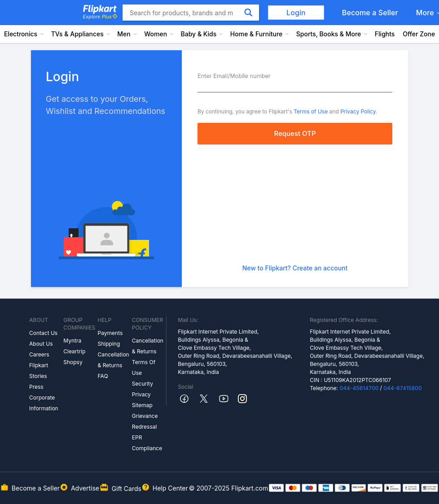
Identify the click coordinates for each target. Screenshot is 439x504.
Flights (385, 34)
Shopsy (73, 362)
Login (296, 13)
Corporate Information (44, 403)
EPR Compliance (147, 443)
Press (36, 387)
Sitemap (142, 405)
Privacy (141, 394)
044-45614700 (359, 388)
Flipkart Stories (39, 371)
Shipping (109, 344)
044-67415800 (403, 388)
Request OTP (295, 133)
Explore (100, 17)
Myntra (72, 341)
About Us (41, 344)
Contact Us (43, 333)
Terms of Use (311, 111)
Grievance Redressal (145, 421)
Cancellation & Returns (114, 360)
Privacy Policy (358, 111)
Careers (39, 354)
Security (143, 384)
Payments (110, 333)
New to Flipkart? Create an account (295, 268)
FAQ (103, 376)
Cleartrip (74, 351)
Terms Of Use (144, 367)
